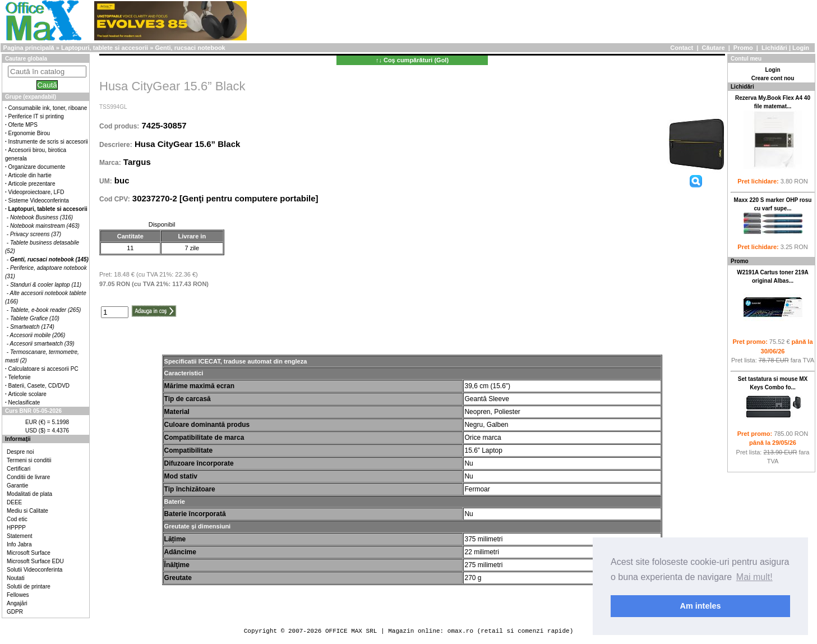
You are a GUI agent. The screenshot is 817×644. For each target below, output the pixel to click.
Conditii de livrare (28, 477)
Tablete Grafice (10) (35, 318)
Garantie (17, 486)
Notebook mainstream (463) (45, 226)
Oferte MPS (23, 125)
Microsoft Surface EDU (35, 561)
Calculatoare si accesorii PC (43, 369)
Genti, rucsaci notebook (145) (49, 259)
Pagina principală (29, 48)
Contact (682, 48)
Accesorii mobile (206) (38, 335)
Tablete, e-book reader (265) (45, 310)
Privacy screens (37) (36, 234)
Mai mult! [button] (754, 577)
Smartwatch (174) (32, 327)
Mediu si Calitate (27, 511)
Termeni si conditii (29, 460)
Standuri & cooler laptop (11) (46, 285)
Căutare (714, 48)
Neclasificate (24, 403)
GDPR (15, 612)
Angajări (17, 603)
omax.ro (460, 631)
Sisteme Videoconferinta (39, 201)
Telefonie (20, 377)
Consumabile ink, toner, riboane (48, 108)
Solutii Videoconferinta (34, 570)
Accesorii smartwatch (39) (42, 344)
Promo (743, 48)
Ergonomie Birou (29, 133)
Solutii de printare (29, 586)
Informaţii (18, 439)
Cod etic (17, 519)
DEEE (14, 502)
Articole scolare (27, 394)
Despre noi (20, 452)
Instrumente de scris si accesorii (48, 142)
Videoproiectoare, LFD (36, 192)
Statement (20, 536)
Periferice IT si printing (36, 116)
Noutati (16, 578)
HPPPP (16, 528)
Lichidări (774, 48)
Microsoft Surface (29, 553)
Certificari (19, 469)
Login (801, 48)
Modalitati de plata (29, 494)
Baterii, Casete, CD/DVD (39, 386)
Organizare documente (37, 167)
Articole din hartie (30, 175)
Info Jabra (19, 544)
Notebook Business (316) (41, 217)
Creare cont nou (773, 78)
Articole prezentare (32, 184)
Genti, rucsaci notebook (190, 48)
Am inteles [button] (701, 606)
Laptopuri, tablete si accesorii (105, 48)
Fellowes (18, 595)
